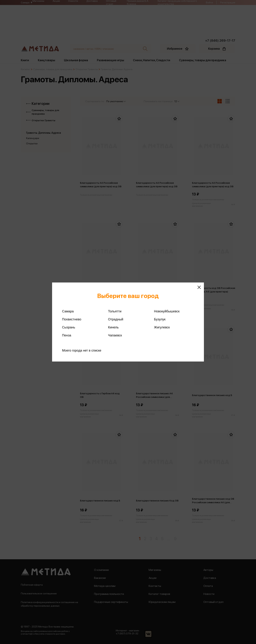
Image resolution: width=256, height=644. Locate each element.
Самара (68, 311)
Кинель (113, 327)
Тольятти (115, 311)
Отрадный (116, 319)
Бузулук (160, 319)
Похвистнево (72, 319)
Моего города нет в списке (82, 350)
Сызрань (69, 327)
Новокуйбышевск (167, 311)
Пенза (67, 335)
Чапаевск (115, 335)
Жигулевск (162, 327)
